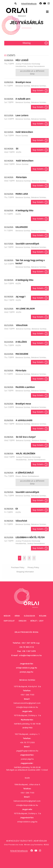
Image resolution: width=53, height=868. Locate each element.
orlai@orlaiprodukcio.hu (30, 655)
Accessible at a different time (32, 72)
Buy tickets (38, 91)
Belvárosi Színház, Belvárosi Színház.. (31, 86)
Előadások (29, 616)
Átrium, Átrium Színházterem (27, 476)
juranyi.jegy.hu (26, 672)
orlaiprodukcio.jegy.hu (26, 668)
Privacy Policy (33, 567)
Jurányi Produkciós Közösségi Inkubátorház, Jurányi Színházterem (31, 458)
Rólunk (43, 616)
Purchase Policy (18, 567)
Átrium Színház (22, 136)
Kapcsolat (9, 621)
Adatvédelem (40, 841)
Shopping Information (25, 572)
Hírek (17, 616)
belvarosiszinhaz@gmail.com (27, 703)
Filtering (27, 43)
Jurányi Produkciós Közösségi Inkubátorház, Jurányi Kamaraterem (30, 65)
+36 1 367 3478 (28, 643)
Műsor (7, 616)
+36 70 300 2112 (27, 647)
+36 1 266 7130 (27, 695)
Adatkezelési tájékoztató (19, 841)
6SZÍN (19, 152)
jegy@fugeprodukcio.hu (27, 751)
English (23, 621)
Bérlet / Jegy (37, 621)
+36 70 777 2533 (27, 743)
